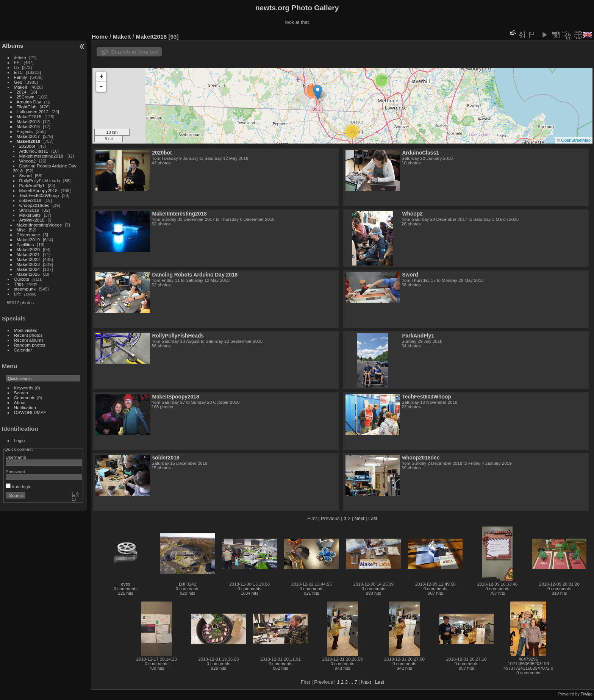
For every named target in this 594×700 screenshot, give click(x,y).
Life (18, 294)
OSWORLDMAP (30, 412)
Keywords (24, 388)
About (20, 402)
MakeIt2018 (29, 141)
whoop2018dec (34, 205)
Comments (25, 398)
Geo (18, 82)
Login (20, 440)
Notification (25, 407)
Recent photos (28, 335)
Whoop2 (28, 161)
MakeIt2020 (28, 249)
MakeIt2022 (28, 259)
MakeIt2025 (28, 274)
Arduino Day (29, 102)
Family (21, 77)
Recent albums (29, 340)
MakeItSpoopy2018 (38, 190)
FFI (17, 62)
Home (100, 37)
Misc (21, 230)
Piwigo (587, 694)
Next (359, 518)
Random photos (30, 345)
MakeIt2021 (28, 254)
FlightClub (27, 107)
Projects (25, 131)
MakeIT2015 (29, 116)
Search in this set (134, 52)
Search (21, 393)
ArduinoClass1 (34, 151)
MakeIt (21, 87)
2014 (22, 92)
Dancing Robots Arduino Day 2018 (195, 275)
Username (16, 457)
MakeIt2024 (28, 269)
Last (373, 518)
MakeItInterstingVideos (39, 225)
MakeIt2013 (28, 121)
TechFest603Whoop (39, 195)
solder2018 (30, 200)
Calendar (23, 350)
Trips (19, 284)
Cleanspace (28, 235)
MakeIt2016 (28, 126)
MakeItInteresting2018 (41, 156)
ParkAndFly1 (32, 185)
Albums (13, 46)
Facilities (25, 245)
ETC (19, 72)
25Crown (26, 97)
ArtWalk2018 (32, 220)
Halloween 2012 (33, 112)
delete (20, 57)
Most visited (26, 330)
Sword (26, 176)
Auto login (19, 487)
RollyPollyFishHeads (40, 180)
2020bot (27, 146)
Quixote (22, 279)
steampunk (25, 289)
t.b (16, 67)
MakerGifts (30, 215)
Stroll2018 (29, 210)
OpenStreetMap (576, 140)
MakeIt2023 (28, 264)
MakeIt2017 (28, 136)
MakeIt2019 (28, 240)
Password (16, 471)
